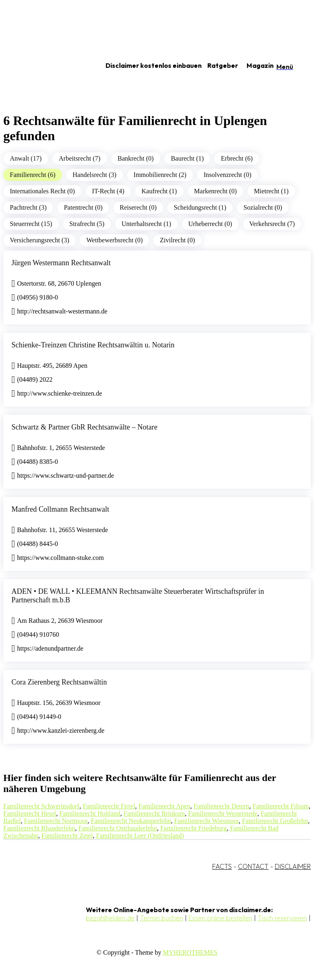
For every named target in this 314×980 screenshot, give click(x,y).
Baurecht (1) (187, 158)
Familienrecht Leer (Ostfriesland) (140, 836)
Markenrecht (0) (215, 191)
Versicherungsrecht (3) (39, 240)
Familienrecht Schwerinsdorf (41, 806)
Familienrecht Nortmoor (56, 821)
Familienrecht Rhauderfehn (39, 828)
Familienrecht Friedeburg (194, 828)
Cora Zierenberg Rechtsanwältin (59, 682)
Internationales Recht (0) (42, 191)
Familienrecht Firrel (109, 806)
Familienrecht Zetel (67, 836)
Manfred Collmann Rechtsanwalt (60, 509)
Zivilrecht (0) (177, 240)
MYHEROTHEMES (190, 952)
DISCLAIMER (293, 866)
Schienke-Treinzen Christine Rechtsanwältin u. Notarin (93, 345)
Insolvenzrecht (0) (228, 175)
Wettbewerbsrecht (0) (114, 240)
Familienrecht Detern (221, 806)
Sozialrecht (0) (263, 207)
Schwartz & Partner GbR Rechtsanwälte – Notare (84, 427)
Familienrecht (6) (33, 175)
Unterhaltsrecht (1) (146, 224)
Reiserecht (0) (138, 207)
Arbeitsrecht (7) (80, 158)
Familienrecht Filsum (281, 806)
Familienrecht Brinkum (154, 813)
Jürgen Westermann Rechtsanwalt (61, 263)
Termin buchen (161, 918)
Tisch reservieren (282, 918)
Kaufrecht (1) (159, 191)
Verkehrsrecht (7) (272, 224)
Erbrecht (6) (237, 158)
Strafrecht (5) (87, 224)
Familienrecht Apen (165, 806)
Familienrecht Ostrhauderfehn (118, 828)
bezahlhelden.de (110, 918)
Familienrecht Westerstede (223, 813)
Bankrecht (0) (136, 158)
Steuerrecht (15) (31, 224)
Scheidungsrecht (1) (200, 207)
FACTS (222, 866)
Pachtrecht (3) (28, 207)
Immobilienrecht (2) (160, 175)
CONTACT (253, 866)
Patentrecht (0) (83, 207)
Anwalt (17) (26, 158)
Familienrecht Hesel (30, 813)
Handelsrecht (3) (95, 175)
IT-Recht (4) (108, 191)
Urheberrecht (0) (210, 224)
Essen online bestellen (220, 918)
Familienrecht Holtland (90, 813)
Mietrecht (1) (271, 191)
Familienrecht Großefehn (275, 821)
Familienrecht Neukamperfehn (131, 821)
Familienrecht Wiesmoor (206, 821)
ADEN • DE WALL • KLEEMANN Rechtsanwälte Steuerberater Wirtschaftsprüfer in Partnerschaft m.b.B (138, 596)
